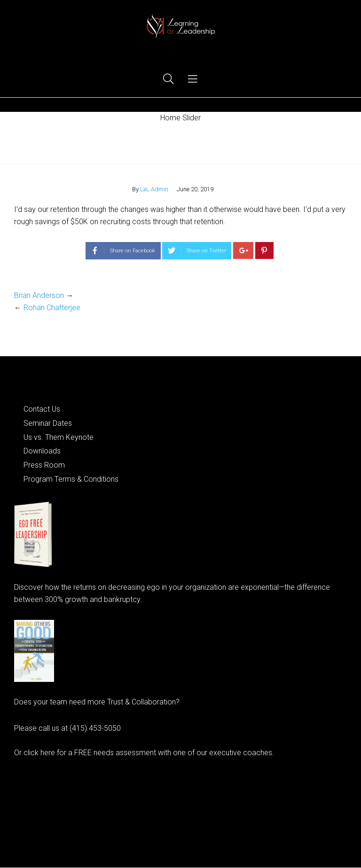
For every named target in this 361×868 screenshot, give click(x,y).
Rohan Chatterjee (52, 308)
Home (181, 144)
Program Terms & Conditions (71, 479)
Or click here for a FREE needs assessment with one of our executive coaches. (144, 753)
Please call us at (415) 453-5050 (67, 728)
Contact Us (42, 409)
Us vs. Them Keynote (59, 437)
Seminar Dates (48, 423)
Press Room (44, 465)
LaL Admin (154, 189)
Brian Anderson (39, 295)
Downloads (42, 451)
